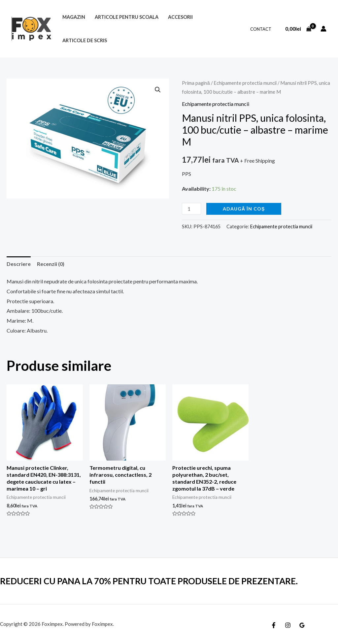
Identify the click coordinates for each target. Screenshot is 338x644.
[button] (158, 90)
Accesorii (180, 17)
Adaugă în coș (244, 209)
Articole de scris (85, 40)
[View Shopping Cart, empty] (298, 29)
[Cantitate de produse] (191, 209)
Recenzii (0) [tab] (51, 264)
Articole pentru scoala (127, 17)
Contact (261, 29)
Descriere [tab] (19, 264)
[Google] (302, 625)
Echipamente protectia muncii (245, 83)
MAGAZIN (74, 17)
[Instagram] (288, 625)
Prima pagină (196, 83)
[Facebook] (274, 625)
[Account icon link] (323, 29)
